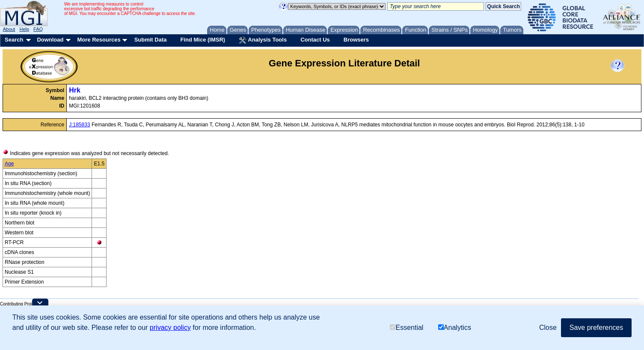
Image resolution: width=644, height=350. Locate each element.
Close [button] (548, 328)
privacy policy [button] (170, 328)
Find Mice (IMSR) (203, 40)
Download (50, 40)
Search (14, 40)
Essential (407, 328)
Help (24, 29)
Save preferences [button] (596, 328)
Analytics (455, 328)
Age (9, 164)
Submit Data (151, 40)
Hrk (75, 90)
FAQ (38, 29)
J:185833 (79, 125)
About (9, 29)
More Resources (99, 40)
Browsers (356, 40)
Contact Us (315, 40)
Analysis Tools (263, 40)
